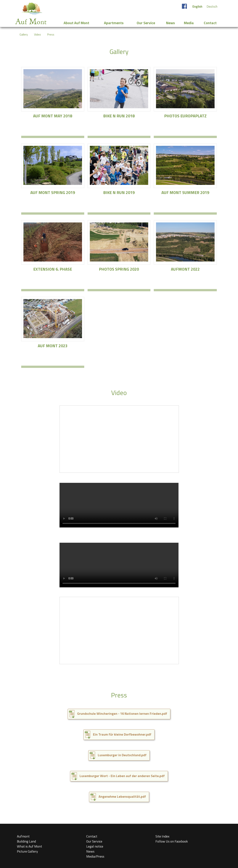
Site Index (162, 836)
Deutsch (212, 7)
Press (51, 34)
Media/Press (95, 856)
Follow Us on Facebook (172, 841)
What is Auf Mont (29, 846)
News (90, 851)
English (197, 7)
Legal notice (95, 846)
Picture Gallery (27, 851)
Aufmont (23, 836)
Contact (92, 836)
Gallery (24, 34)
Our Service (94, 841)
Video (37, 34)
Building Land (26, 841)
